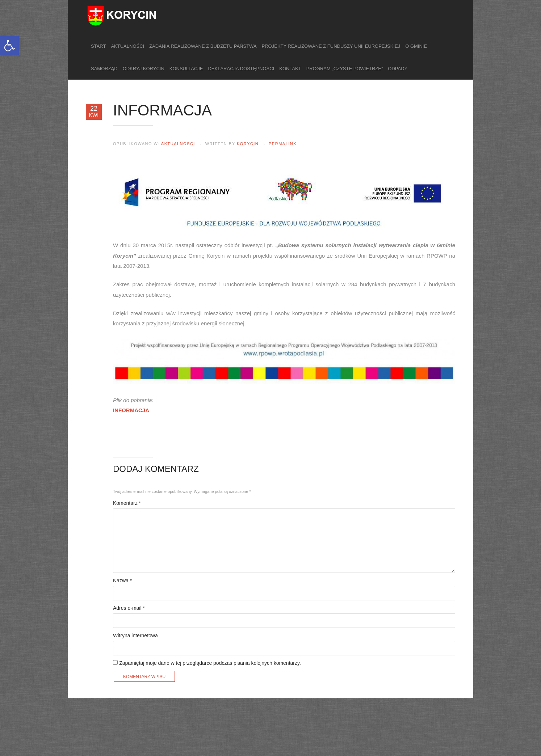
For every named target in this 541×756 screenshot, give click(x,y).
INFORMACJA (131, 410)
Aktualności (127, 46)
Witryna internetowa (135, 635)
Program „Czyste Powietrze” (345, 69)
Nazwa (122, 580)
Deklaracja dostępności (241, 69)
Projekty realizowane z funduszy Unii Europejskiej (331, 46)
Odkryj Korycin (144, 69)
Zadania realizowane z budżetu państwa (203, 46)
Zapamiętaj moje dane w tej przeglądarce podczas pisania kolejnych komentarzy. (210, 663)
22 (94, 112)
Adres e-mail (129, 608)
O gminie (416, 46)
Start (98, 46)
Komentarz (127, 503)
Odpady (398, 69)
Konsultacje (186, 69)
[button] (9, 46)
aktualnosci (178, 144)
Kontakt (290, 69)
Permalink (283, 144)
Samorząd (104, 69)
